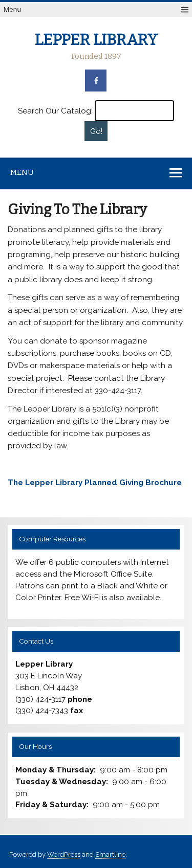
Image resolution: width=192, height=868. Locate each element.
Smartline (110, 854)
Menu (12, 9)
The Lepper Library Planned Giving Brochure (95, 483)
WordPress (64, 854)
